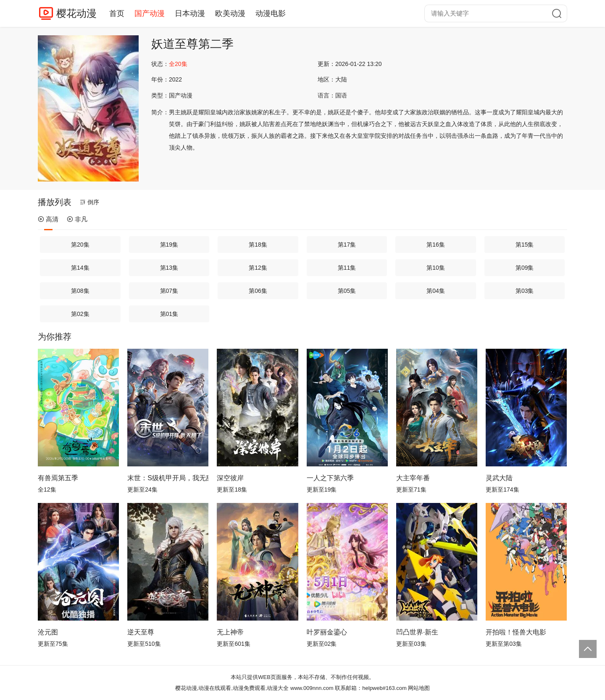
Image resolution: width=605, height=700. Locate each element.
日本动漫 (190, 13)
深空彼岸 (230, 478)
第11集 (347, 268)
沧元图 (48, 632)
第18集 (258, 245)
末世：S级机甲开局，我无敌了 (168, 478)
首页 (117, 13)
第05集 (347, 291)
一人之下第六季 (330, 478)
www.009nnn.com (312, 688)
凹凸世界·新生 (417, 632)
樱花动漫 (76, 13)
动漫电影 (271, 13)
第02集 (80, 314)
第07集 (169, 291)
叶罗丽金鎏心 (327, 632)
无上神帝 (230, 632)
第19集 (169, 245)
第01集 (169, 314)
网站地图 (419, 688)
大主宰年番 (413, 478)
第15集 (525, 245)
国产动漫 (150, 13)
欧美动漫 (230, 13)
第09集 (525, 268)
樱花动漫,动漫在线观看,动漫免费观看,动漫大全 (232, 688)
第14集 (80, 268)
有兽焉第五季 (58, 478)
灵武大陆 (499, 478)
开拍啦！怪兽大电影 (516, 632)
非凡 (77, 219)
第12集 (258, 268)
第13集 (169, 268)
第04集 (436, 291)
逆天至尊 (141, 632)
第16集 (436, 245)
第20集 (80, 245)
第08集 (80, 291)
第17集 (347, 245)
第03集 (525, 291)
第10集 (436, 268)
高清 (48, 219)
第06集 (258, 291)
